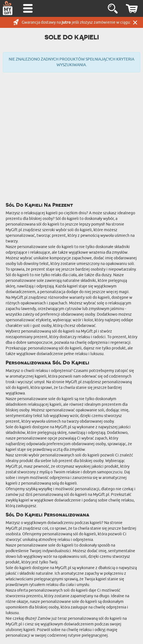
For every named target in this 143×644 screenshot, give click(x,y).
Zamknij (135, 22)
